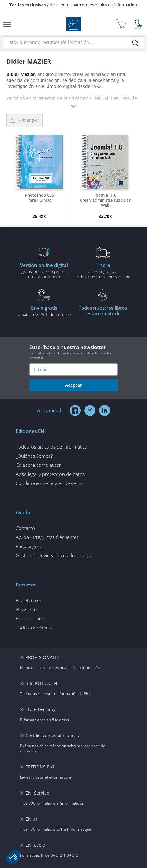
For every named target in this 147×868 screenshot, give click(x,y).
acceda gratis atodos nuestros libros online (103, 271)
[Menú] (7, 24)
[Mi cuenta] (138, 24)
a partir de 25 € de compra (44, 311)
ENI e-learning (41, 709)
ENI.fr (31, 819)
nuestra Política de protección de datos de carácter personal (70, 355)
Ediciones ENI (73, 24)
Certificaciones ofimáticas (52, 735)
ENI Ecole (35, 845)
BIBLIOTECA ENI (42, 683)
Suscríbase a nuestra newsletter (73, 352)
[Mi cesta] (121, 24)
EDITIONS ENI (40, 767)
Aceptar (73, 385)
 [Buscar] (135, 43)
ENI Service (37, 793)
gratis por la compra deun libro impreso (44, 271)
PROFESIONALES (43, 657)
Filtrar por (29, 120)
